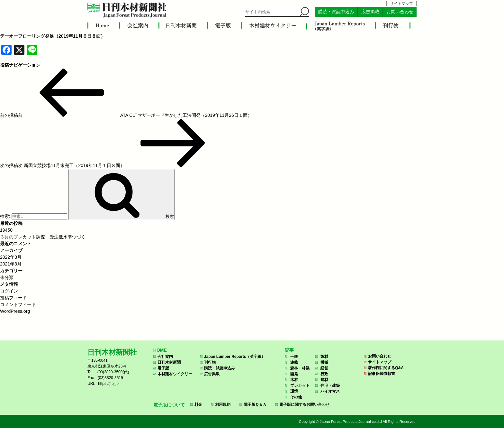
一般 (294, 357)
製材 (324, 357)
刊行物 (210, 362)
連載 (294, 362)
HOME (160, 350)
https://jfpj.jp (108, 384)
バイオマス (330, 391)
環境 (294, 391)
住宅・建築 (330, 386)
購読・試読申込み (336, 12)
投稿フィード (14, 298)
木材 (294, 380)
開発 (294, 374)
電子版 (163, 368)
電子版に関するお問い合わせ (304, 405)
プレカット (300, 386)
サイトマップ (401, 4)
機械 (324, 362)
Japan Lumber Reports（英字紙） (235, 357)
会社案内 (165, 357)
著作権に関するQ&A (386, 368)
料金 (198, 405)
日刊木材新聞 (169, 362)
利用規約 (223, 405)
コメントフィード (18, 304)
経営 (324, 368)
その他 (296, 397)
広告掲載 (370, 12)
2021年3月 (11, 264)
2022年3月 (11, 257)
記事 (289, 350)
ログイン (9, 291)
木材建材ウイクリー (175, 374)
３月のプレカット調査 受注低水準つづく (43, 237)
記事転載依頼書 (382, 374)
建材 (324, 380)
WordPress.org (15, 311)
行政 (324, 374)
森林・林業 (300, 368)
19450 (6, 230)
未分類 (7, 277)
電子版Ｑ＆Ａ (255, 405)
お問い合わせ (400, 12)
